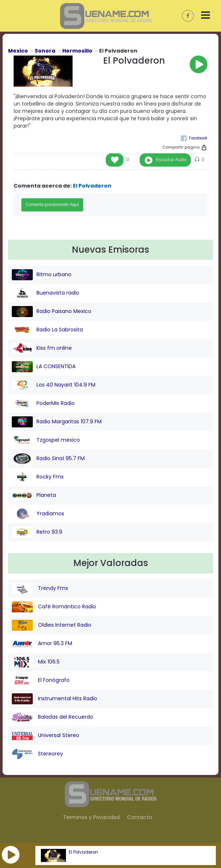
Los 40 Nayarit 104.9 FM (54, 385)
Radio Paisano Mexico (52, 312)
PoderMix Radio (43, 403)
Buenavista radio (45, 293)
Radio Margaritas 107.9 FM (57, 422)
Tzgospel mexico (46, 440)
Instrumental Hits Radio (55, 699)
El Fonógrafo (41, 680)
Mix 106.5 (36, 662)
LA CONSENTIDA (44, 367)
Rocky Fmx (38, 477)
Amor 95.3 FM (42, 644)
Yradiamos (38, 514)
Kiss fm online (42, 348)
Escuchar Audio (171, 160)
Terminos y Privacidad (91, 817)
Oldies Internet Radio (52, 625)
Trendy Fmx (40, 588)
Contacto (140, 817)
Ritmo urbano (42, 275)
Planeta (34, 495)
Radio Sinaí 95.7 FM (48, 459)
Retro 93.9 (37, 532)
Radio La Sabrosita (47, 330)
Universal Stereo (45, 736)
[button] (11, 855)
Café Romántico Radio (54, 607)
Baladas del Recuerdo (52, 717)
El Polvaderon (83, 852)
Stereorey (37, 754)
